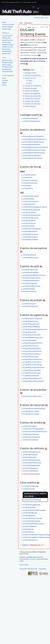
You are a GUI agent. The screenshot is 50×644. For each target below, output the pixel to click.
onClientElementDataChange (33, 142)
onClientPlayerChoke (30, 321)
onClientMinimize (29, 516)
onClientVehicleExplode (31, 460)
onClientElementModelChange (34, 153)
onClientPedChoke (30, 291)
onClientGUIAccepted (31, 196)
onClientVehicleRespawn (32, 452)
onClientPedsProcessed (31, 521)
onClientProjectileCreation (32, 396)
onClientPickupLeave (30, 306)
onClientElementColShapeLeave (34, 139)
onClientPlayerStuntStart (32, 354)
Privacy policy (24, 565)
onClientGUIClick (29, 204)
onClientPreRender (30, 526)
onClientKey (27, 186)
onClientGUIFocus (29, 212)
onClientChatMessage (31, 486)
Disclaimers (42, 569)
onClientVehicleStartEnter (32, 463)
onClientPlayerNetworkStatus (34, 524)
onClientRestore (29, 532)
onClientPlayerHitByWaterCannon (35, 329)
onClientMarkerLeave (31, 258)
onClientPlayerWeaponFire (32, 378)
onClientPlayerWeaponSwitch (34, 381)
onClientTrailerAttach (30, 468)
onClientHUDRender (30, 513)
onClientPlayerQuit (30, 340)
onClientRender (28, 529)
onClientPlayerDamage (31, 324)
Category (25, 545)
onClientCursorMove (30, 180)
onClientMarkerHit (29, 255)
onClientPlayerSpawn (31, 346)
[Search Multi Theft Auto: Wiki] (44, 27)
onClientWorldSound (30, 540)
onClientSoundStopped (31, 437)
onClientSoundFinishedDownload (35, 431)
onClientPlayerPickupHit (32, 335)
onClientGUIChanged (30, 201)
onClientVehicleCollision (31, 474)
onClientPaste (28, 188)
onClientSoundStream (31, 440)
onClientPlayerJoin (29, 332)
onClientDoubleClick (30, 183)
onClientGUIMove (29, 221)
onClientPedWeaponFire (32, 286)
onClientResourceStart (31, 411)
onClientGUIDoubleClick (31, 210)
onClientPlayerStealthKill (32, 348)
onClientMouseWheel (30, 239)
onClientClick (27, 178)
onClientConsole (29, 489)
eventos (30, 42)
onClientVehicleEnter (30, 455)
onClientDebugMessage (32, 505)
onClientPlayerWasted (31, 376)
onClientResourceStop (31, 414)
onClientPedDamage (30, 270)
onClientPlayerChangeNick (33, 319)
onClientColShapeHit (30, 118)
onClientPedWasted (30, 283)
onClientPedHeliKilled (30, 272)
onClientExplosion (29, 507)
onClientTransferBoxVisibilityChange (36, 537)
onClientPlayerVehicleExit (32, 362)
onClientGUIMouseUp (31, 218)
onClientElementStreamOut (33, 158)
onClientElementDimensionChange (35, 147)
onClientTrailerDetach (31, 471)
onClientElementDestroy (32, 144)
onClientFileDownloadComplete (34, 510)
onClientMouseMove (30, 237)
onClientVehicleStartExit (31, 465)
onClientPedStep (29, 289)
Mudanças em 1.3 (37, 545)
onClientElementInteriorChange (34, 150)
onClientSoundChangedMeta (33, 429)
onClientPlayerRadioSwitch (33, 343)
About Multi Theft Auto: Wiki (28, 569)
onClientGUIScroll (29, 223)
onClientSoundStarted (31, 434)
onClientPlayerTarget (30, 357)
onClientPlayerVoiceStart (32, 370)
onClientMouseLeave (30, 234)
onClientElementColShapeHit (33, 136)
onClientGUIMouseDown (32, 215)
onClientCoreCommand (32, 500)
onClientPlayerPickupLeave (33, 337)
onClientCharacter (29, 175)
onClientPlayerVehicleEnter (33, 359)
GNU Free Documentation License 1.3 (31, 558)
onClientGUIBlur (28, 199)
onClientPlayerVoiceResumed (33, 367)
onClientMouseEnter (30, 231)
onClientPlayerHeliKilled (31, 327)
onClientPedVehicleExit (31, 281)
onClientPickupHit (29, 304)
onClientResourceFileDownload (34, 409)
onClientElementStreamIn (32, 155)
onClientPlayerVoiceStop (32, 373)
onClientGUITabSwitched (32, 229)
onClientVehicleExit (30, 457)
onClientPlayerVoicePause (32, 365)
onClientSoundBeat (30, 426)
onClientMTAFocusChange (32, 518)
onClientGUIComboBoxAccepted (35, 207)
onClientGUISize (29, 226)
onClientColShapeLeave (32, 121)
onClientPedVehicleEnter (32, 278)
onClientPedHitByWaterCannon (34, 275)
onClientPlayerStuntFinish (32, 351)
